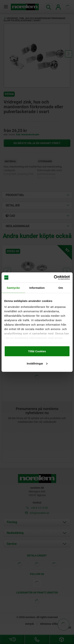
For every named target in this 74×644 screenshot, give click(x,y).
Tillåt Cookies (37, 351)
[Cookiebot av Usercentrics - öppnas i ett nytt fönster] (54, 277)
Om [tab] (61, 288)
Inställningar (37, 363)
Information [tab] (37, 288)
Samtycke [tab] (13, 288)
